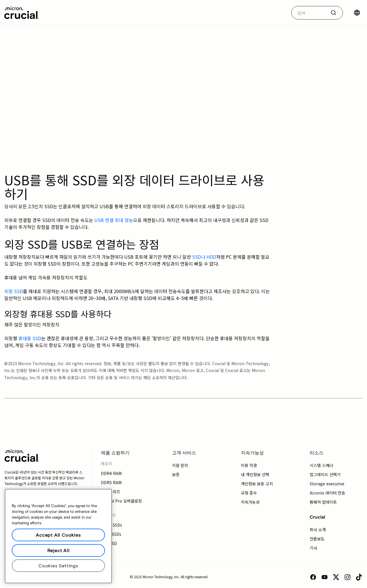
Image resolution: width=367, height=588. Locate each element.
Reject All (58, 550)
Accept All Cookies (58, 535)
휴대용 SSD (30, 338)
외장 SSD (14, 291)
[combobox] (317, 13)
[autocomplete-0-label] (309, 13)
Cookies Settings (58, 565)
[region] (58, 536)
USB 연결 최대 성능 (114, 220)
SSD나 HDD (204, 257)
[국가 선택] (357, 13)
